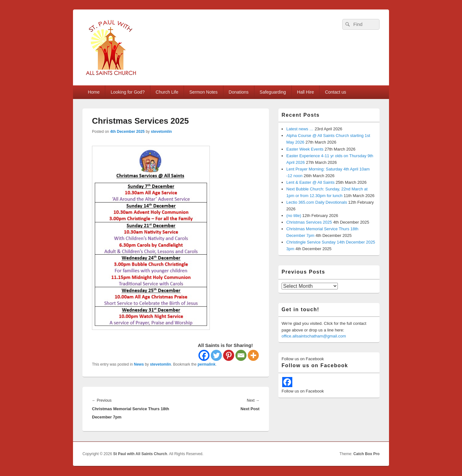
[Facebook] (204, 355)
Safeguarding (273, 92)
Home (94, 92)
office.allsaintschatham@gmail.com (314, 336)
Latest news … (300, 129)
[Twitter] (216, 355)
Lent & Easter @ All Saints (310, 182)
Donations (239, 92)
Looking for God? (128, 92)
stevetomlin (161, 132)
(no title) (294, 216)
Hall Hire (306, 92)
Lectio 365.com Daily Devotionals (317, 202)
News (139, 364)
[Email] (241, 355)
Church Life (167, 92)
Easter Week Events (305, 149)
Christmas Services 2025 (309, 222)
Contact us (335, 92)
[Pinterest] (229, 355)
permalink (207, 364)
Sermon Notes (203, 92)
